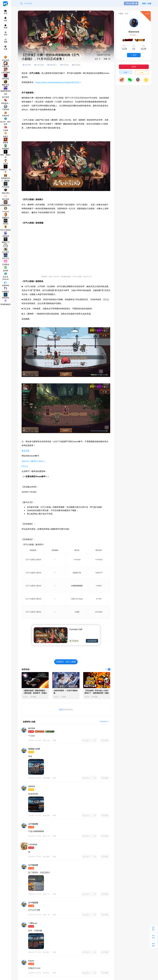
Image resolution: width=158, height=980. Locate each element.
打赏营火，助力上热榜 (66, 662)
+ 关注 (134, 55)
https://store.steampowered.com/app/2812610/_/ (58, 82)
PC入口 (25, 466)
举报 (54, 740)
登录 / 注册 (147, 3)
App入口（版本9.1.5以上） (34, 461)
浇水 (126, 72)
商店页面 (26, 451)
